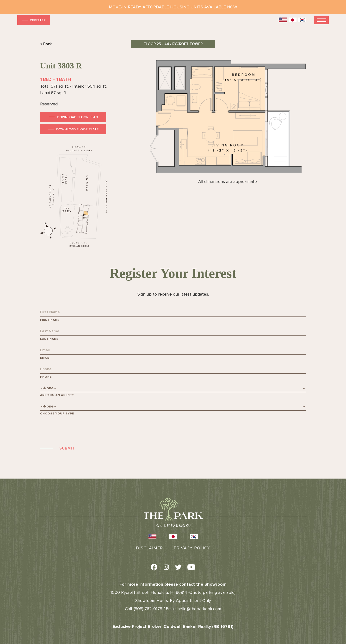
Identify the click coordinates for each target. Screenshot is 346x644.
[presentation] (77, 430)
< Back (46, 44)
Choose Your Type (57, 414)
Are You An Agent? (57, 395)
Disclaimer (149, 548)
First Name (50, 320)
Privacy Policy (192, 548)
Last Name (49, 339)
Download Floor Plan (77, 117)
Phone (46, 377)
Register (33, 20)
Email (45, 358)
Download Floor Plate (77, 129)
